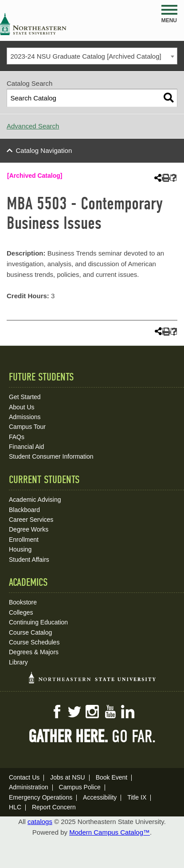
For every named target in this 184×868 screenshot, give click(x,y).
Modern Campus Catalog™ (110, 832)
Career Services (31, 520)
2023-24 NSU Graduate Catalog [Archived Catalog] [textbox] (86, 56)
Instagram (92, 712)
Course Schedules (34, 642)
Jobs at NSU (68, 777)
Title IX (137, 797)
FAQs (17, 437)
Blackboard (24, 510)
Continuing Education (38, 622)
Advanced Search (33, 126)
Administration (29, 787)
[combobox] (92, 56)
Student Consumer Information (51, 456)
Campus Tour (27, 427)
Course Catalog (30, 632)
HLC (15, 807)
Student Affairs (29, 560)
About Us (22, 407)
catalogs (40, 822)
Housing (20, 549)
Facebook (57, 712)
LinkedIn (128, 712)
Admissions (25, 417)
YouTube (110, 712)
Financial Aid (26, 447)
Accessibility (100, 797)
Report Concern (54, 807)
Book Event (112, 777)
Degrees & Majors (34, 652)
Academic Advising (35, 500)
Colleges (21, 612)
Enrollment (24, 540)
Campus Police (80, 787)
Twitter (74, 712)
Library (18, 662)
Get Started (25, 397)
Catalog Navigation (44, 150)
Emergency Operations (41, 797)
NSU (33, 24)
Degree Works (29, 529)
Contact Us (24, 777)
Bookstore (23, 602)
